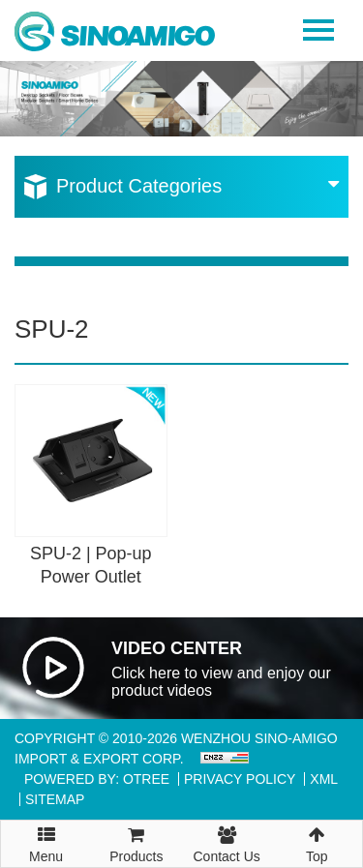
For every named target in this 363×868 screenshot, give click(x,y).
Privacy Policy (240, 779)
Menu (46, 836)
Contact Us (227, 842)
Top (317, 842)
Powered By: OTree (97, 779)
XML (324, 779)
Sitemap (55, 799)
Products (136, 842)
